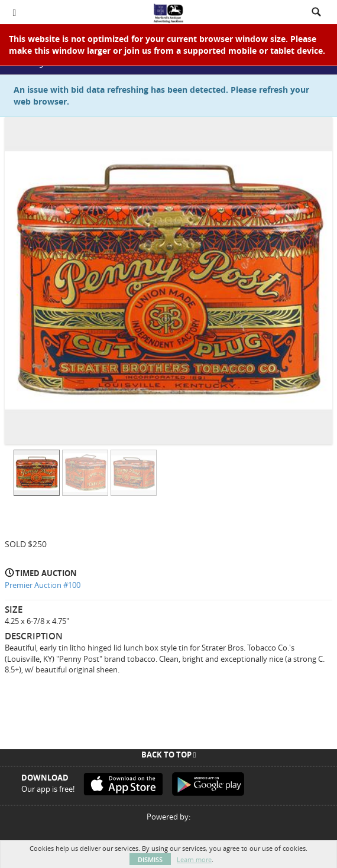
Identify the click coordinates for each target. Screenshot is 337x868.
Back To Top (169, 755)
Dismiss (150, 859)
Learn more (194, 859)
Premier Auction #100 (43, 585)
